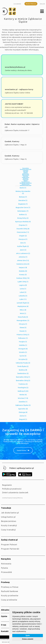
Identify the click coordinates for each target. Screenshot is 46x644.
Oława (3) (23, 328)
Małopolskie (26, 174)
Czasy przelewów (9, 600)
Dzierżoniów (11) (23, 232)
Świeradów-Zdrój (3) (23, 381)
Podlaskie (26, 178)
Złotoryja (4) (23, 412)
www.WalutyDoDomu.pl (15, 67)
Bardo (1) (23, 188)
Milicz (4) (23, 310)
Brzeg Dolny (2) (23, 218)
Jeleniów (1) (23, 257)
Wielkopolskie (26, 184)
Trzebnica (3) (23, 384)
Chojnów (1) (23, 225)
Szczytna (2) (23, 359)
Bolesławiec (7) (23, 211)
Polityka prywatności (12, 489)
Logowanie (17, 4)
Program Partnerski (10, 549)
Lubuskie (26, 172)
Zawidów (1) (23, 402)
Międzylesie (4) (23, 306)
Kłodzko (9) (23, 271)
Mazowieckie (26, 175)
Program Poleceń (9, 545)
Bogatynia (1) (23, 204)
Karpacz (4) (23, 268)
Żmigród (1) (23, 419)
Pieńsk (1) (23, 331)
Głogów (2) (23, 236)
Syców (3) (23, 356)
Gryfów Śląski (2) (23, 246)
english (42, 4)
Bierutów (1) (23, 200)
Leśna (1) (23, 289)
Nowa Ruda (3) (23, 317)
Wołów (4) (23, 395)
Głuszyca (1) (23, 239)
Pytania (4, 568)
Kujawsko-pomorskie (26, 169)
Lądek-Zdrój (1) (23, 282)
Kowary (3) (23, 275)
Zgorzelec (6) (23, 409)
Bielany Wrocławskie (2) (23, 192)
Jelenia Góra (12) (23, 260)
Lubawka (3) (23, 296)
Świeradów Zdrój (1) (23, 377)
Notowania (6, 564)
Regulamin (7, 485)
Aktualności (7, 610)
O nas (4, 625)
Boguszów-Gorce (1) (23, 208)
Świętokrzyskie (26, 182)
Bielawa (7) (23, 197)
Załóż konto (22, 450)
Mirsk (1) (23, 313)
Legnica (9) (23, 285)
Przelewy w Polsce (10, 587)
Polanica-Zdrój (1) (23, 335)
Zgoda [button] (28, 635)
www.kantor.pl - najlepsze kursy (19, 89)
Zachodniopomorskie (26, 185)
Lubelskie (26, 170)
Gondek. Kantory (12, 141)
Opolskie (26, 176)
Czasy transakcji (8, 530)
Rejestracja (31, 4)
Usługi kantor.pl (8, 517)
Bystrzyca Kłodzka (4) (23, 222)
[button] (42, 11)
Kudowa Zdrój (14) (23, 278)
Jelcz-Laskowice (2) (23, 253)
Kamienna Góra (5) (23, 264)
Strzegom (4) (23, 349)
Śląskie (26, 181)
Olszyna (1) (23, 324)
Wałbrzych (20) (23, 391)
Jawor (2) (23, 250)
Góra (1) (23, 243)
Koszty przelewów (10, 596)
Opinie (4, 616)
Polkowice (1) (23, 338)
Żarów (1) (23, 416)
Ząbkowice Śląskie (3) (23, 405)
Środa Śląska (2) (23, 366)
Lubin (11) (23, 299)
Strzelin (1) (23, 352)
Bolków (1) (23, 215)
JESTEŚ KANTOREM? (14, 104)
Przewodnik (7, 572)
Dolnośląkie (26, 168)
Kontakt (5, 631)
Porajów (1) (23, 342)
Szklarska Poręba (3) (23, 363)
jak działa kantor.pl (10, 513)
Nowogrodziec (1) (23, 320)
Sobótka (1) (23, 345)
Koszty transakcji (9, 525)
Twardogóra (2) (23, 388)
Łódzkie (26, 173)
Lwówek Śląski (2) (23, 303)
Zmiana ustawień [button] (28, 639)
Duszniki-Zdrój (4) (23, 229)
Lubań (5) (23, 292)
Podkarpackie (26, 177)
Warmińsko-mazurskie (26, 183)
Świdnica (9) (23, 370)
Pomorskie (26, 180)
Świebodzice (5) (23, 373)
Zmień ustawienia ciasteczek (15, 492)
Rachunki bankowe (10, 591)
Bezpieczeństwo (9, 521)
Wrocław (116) (23, 398)
